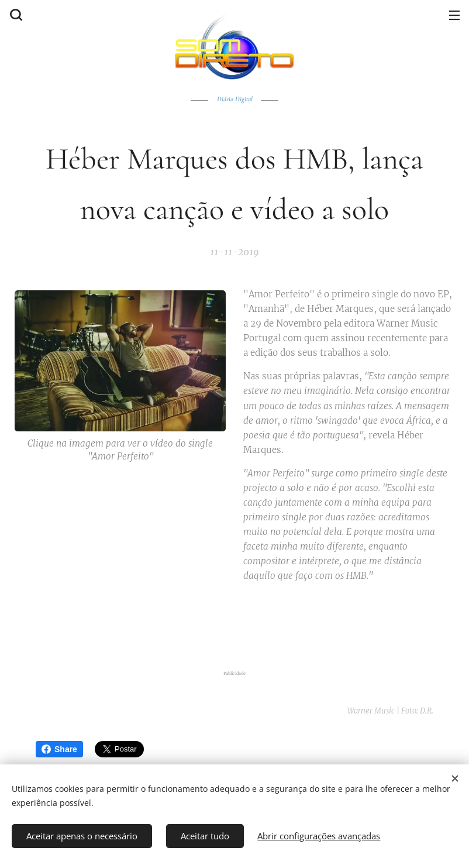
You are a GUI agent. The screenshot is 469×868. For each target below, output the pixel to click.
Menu (454, 15)
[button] (15, 15)
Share (59, 749)
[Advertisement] (235, 623)
